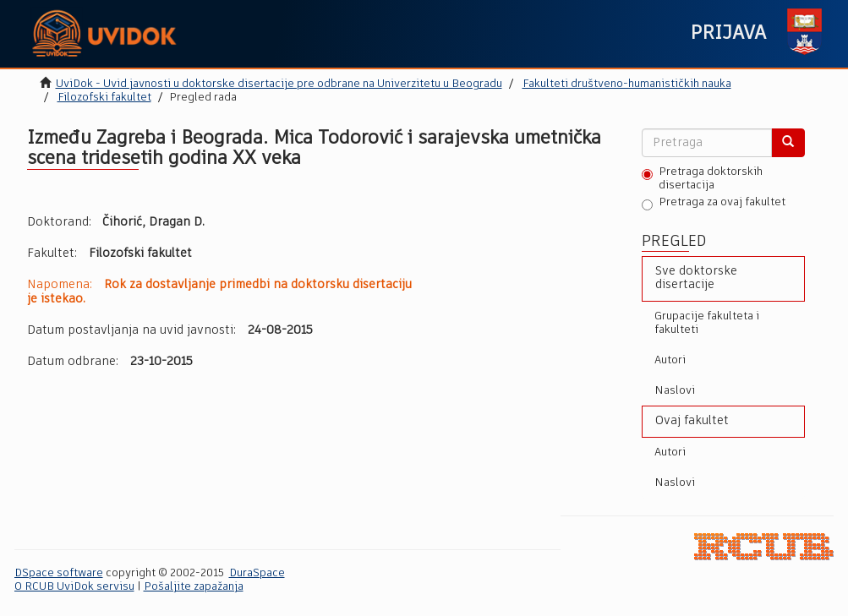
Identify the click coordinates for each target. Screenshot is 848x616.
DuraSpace (257, 573)
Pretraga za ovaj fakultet (714, 204)
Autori (670, 360)
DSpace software (59, 573)
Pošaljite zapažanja (194, 587)
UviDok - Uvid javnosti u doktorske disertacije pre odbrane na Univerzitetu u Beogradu (279, 84)
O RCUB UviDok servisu (74, 587)
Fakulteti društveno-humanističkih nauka (627, 84)
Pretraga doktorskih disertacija (702, 179)
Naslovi (675, 391)
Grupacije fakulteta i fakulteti (707, 323)
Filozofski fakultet (104, 98)
